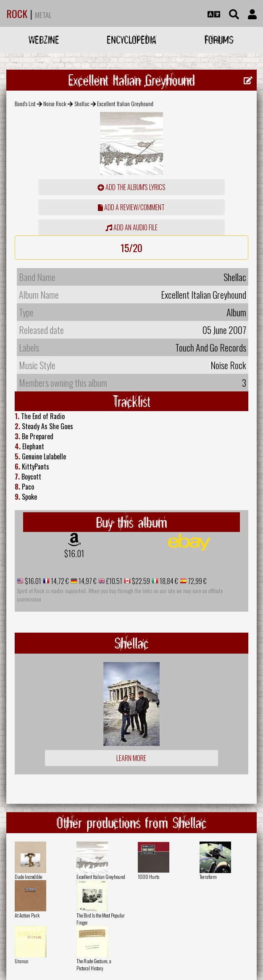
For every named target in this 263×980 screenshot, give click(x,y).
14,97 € (87, 581)
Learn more (131, 758)
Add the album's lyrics (131, 187)
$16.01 (74, 553)
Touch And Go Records (211, 347)
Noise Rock (55, 103)
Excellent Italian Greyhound (101, 877)
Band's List (25, 103)
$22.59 (140, 581)
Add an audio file (131, 227)
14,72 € (59, 581)
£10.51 (114, 581)
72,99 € (197, 581)
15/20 (131, 248)
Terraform (208, 877)
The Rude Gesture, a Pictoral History (94, 964)
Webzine (44, 40)
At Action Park (27, 915)
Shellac (82, 103)
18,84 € (168, 581)
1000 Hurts (149, 877)
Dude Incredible (28, 877)
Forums (219, 40)
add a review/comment (131, 207)
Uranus (21, 961)
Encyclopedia (131, 40)
